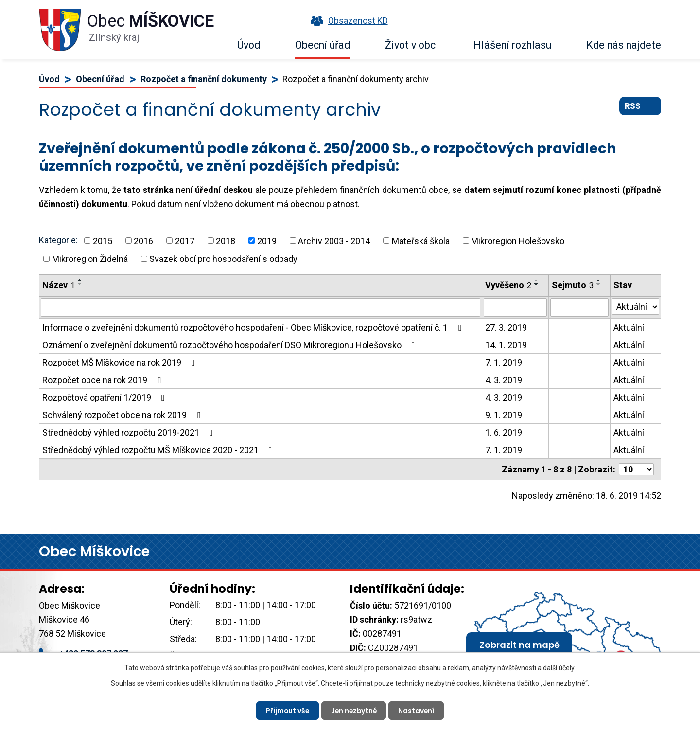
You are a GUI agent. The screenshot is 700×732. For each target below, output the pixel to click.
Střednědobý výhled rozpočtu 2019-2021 (130, 432)
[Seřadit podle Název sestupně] (80, 284)
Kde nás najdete (624, 45)
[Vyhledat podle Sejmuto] (579, 308)
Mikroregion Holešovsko (518, 240)
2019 (267, 240)
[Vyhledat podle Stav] (636, 307)
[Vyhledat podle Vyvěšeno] (515, 308)
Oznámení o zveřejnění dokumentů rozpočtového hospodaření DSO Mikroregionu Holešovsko (231, 345)
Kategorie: (58, 240)
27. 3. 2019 (506, 327)
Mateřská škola (421, 240)
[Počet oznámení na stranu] (636, 469)
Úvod (249, 45)
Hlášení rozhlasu (512, 45)
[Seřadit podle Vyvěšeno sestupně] (537, 284)
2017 (185, 240)
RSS (640, 106)
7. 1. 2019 (504, 362)
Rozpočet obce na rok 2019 (104, 380)
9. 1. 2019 (504, 415)
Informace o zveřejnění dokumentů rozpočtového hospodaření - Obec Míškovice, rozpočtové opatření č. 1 (254, 327)
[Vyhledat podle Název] (261, 308)
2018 (226, 240)
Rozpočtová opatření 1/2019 (105, 397)
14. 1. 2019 (506, 345)
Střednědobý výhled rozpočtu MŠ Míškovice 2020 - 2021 (159, 450)
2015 (103, 240)
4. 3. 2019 (504, 380)
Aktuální (629, 327)
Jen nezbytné (354, 710)
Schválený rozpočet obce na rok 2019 (123, 415)
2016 (143, 240)
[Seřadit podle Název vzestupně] (80, 280)
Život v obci (412, 45)
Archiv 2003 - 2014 (334, 240)
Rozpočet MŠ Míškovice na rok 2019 (121, 362)
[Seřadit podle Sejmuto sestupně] (599, 284)
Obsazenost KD (347, 21)
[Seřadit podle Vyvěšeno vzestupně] (537, 280)
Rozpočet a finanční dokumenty (204, 79)
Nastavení (418, 710)
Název (59, 285)
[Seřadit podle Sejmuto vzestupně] (599, 280)
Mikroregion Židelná (90, 259)
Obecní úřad (323, 45)
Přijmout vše (286, 710)
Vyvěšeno (508, 285)
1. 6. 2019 (504, 432)
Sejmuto (573, 285)
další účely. (559, 668)
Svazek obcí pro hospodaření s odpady (223, 259)
